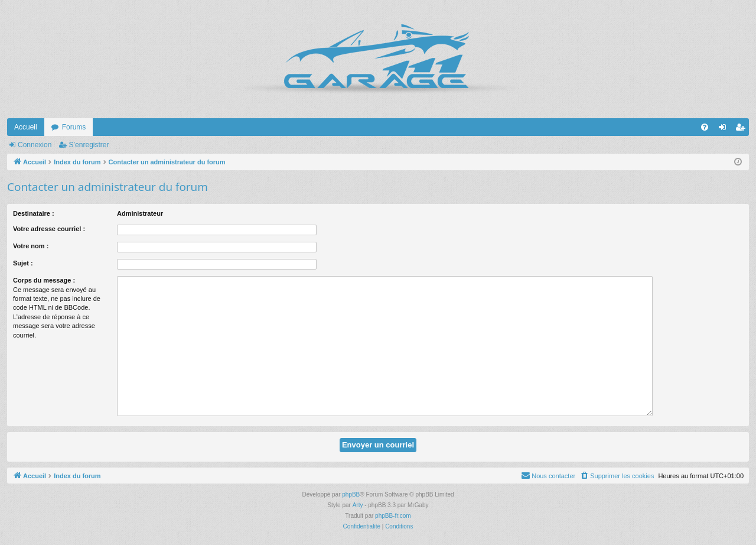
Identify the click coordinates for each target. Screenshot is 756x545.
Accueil (26, 127)
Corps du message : (44, 280)
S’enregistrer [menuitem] (743, 129)
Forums (74, 127)
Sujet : (23, 263)
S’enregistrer (89, 145)
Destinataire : (34, 213)
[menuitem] (705, 127)
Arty (358, 505)
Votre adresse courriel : (49, 229)
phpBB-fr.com (393, 516)
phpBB (351, 494)
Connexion (35, 145)
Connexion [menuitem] (725, 129)
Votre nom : (31, 246)
